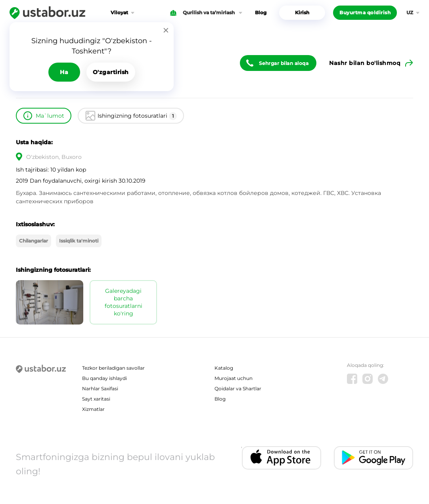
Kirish (302, 12)
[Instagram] (368, 379)
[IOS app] (282, 458)
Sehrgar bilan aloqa (284, 63)
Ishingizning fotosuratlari (137, 116)
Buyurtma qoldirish (365, 12)
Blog (261, 12)
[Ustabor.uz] (47, 13)
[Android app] (373, 458)
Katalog (224, 368)
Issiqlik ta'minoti (79, 241)
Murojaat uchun (234, 378)
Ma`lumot (50, 116)
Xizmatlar (93, 409)
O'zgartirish (111, 72)
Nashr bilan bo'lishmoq (365, 63)
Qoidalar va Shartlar (238, 388)
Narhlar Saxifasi (100, 388)
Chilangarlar (34, 241)
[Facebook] (352, 379)
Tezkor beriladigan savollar (113, 368)
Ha (64, 72)
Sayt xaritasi (96, 399)
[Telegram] (383, 379)
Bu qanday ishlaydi (104, 378)
